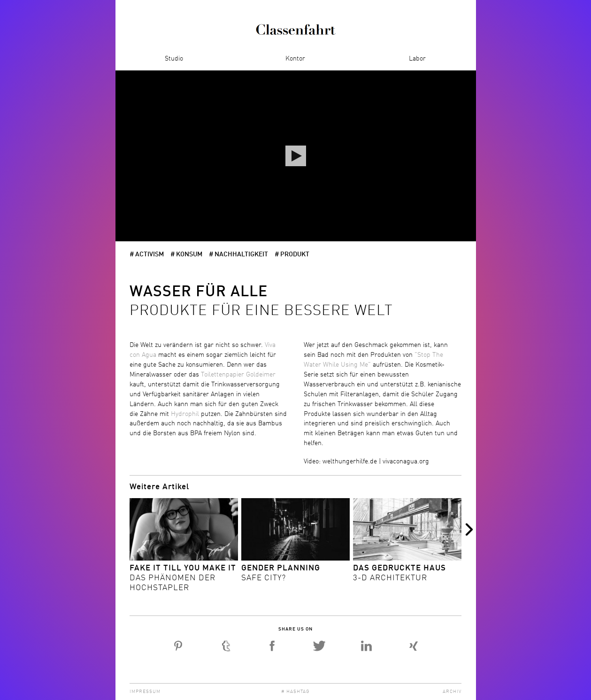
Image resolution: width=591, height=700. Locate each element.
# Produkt (292, 254)
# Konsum (186, 254)
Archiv (452, 692)
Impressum (145, 692)
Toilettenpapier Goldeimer (238, 375)
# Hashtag (295, 692)
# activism (147, 254)
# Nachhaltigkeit (238, 254)
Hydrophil (186, 414)
